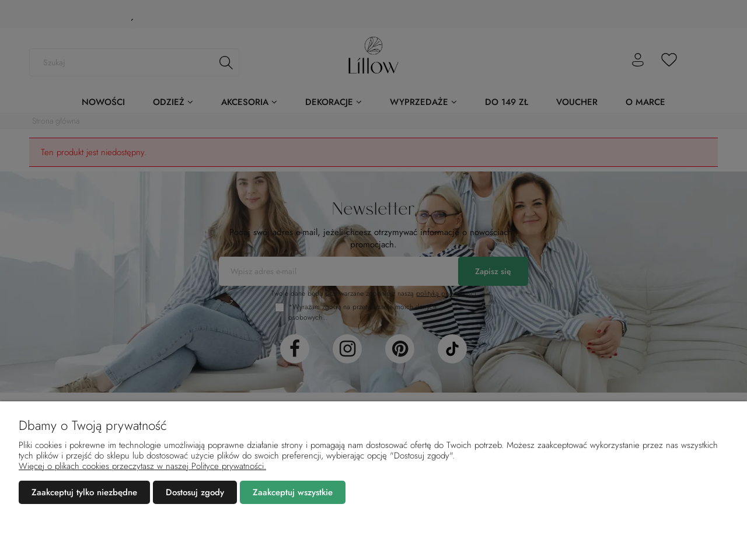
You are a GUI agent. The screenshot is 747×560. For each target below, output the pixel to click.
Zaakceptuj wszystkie (293, 492)
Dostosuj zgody (195, 492)
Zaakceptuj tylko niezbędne (84, 492)
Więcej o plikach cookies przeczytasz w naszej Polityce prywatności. (142, 466)
